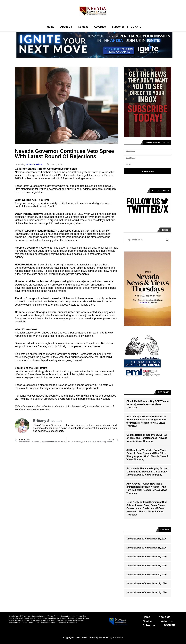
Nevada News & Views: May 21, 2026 (146, 566)
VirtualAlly (118, 637)
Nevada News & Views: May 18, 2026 (146, 592)
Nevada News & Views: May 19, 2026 (146, 583)
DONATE (136, 27)
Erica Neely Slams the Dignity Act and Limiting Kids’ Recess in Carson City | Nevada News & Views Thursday (147, 472)
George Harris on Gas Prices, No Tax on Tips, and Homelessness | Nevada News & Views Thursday (147, 438)
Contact (83, 27)
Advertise (100, 27)
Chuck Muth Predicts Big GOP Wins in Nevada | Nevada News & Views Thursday (147, 404)
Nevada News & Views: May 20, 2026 (146, 575)
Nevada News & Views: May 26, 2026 (146, 548)
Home (51, 27)
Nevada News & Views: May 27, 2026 (146, 539)
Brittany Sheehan (34, 164)
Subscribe (118, 27)
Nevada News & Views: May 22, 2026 (146, 557)
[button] (92, 56)
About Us (66, 27)
